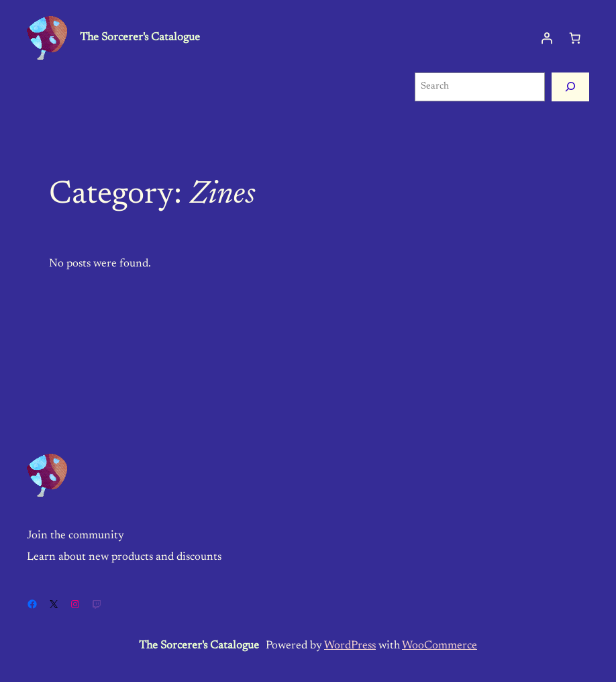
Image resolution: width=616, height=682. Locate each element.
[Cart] (575, 38)
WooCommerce (440, 646)
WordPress (350, 646)
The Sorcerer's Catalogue (140, 38)
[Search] (570, 87)
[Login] (547, 38)
